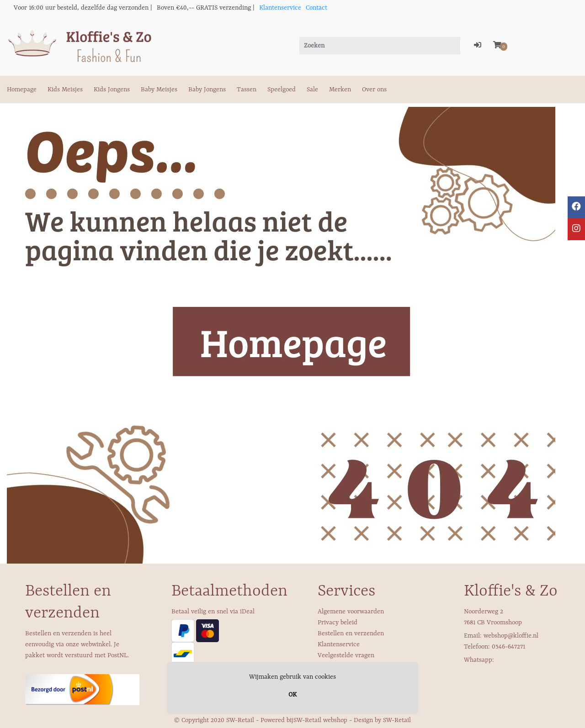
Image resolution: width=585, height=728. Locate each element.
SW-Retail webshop (320, 720)
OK (292, 695)
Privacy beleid (338, 622)
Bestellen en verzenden (351, 633)
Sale (312, 90)
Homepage (22, 90)
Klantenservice (280, 8)
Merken (340, 90)
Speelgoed (282, 90)
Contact (316, 8)
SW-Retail (397, 720)
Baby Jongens (207, 90)
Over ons (374, 90)
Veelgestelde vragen (346, 655)
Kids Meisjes (65, 90)
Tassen (247, 90)
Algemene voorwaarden (351, 612)
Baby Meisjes (159, 90)
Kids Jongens (112, 90)
